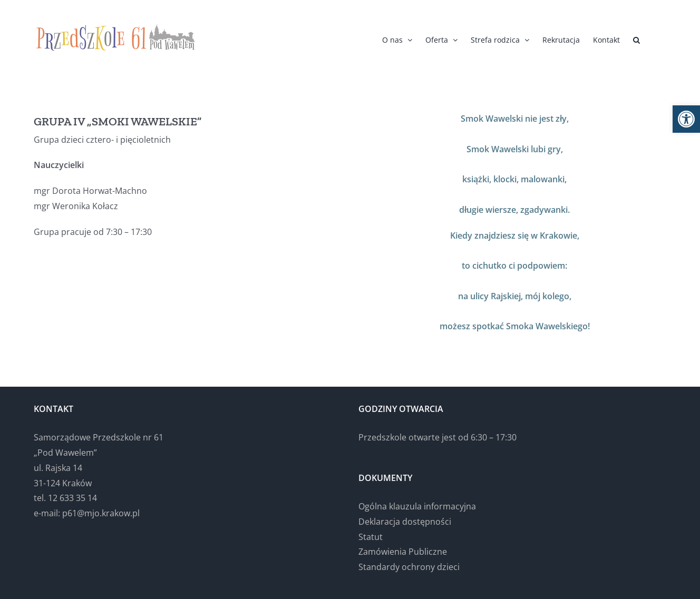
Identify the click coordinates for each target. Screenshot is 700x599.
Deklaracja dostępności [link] (405, 522)
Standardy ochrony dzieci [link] (409, 567)
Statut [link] (371, 537)
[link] (686, 119)
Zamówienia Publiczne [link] (403, 552)
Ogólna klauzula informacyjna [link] (417, 506)
